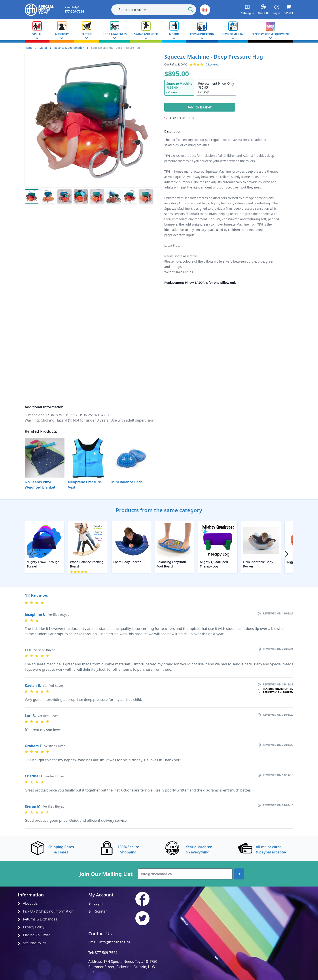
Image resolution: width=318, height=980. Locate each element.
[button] (205, 10)
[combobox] (154, 10)
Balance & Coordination (69, 48)
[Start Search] (191, 10)
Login (96, 903)
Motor (43, 48)
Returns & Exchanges (37, 919)
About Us (28, 903)
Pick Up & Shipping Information (45, 911)
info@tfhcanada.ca (115, 942)
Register (98, 911)
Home (29, 48)
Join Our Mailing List (106, 874)
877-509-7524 (106, 953)
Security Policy (32, 943)
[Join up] (239, 874)
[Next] (286, 554)
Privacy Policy (31, 927)
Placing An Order (34, 935)
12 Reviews (211, 65)
